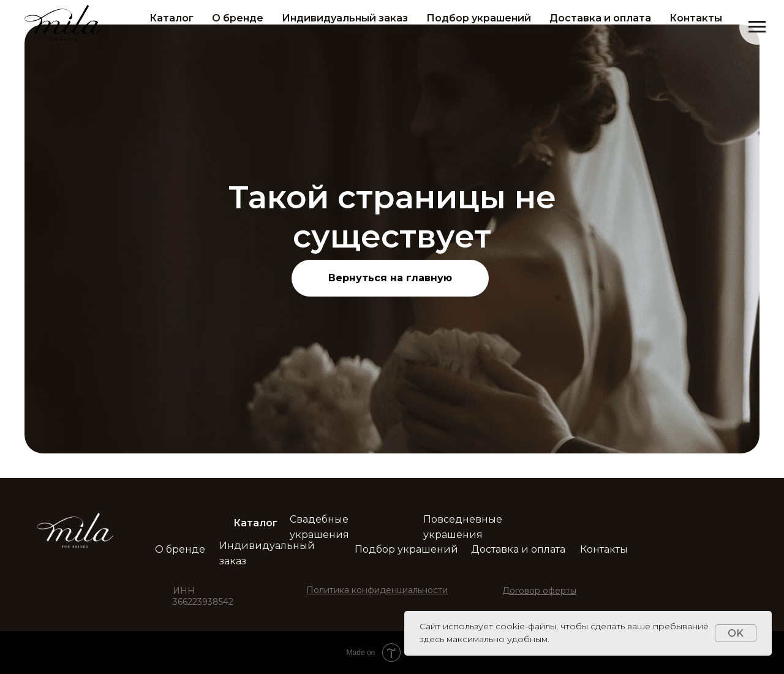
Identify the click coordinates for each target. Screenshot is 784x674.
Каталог (171, 18)
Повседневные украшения (463, 527)
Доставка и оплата (600, 18)
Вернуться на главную (390, 278)
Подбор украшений (479, 18)
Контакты (696, 18)
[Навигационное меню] (757, 27)
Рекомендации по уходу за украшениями (445, 30)
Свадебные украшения (319, 527)
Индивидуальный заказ (345, 18)
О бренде (238, 18)
